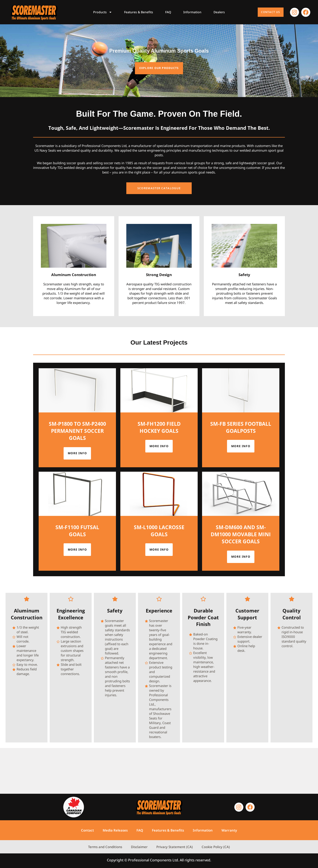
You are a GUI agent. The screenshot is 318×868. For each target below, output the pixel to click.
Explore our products (159, 87)
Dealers (219, 12)
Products (103, 12)
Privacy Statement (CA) (175, 847)
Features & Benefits (139, 12)
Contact (87, 830)
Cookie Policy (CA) (216, 847)
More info (77, 493)
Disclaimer (139, 847)
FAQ (168, 12)
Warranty (229, 830)
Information (192, 12)
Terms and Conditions (105, 847)
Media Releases (115, 830)
